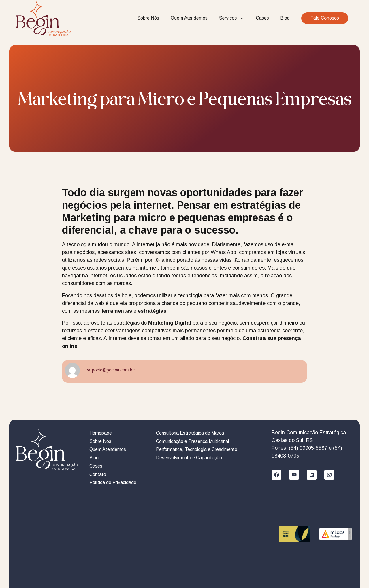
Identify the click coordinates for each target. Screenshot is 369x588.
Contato (98, 474)
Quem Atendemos (189, 18)
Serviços (232, 18)
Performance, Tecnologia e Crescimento (197, 449)
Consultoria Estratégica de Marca (190, 433)
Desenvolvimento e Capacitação (189, 458)
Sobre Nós (148, 18)
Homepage (101, 433)
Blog (285, 18)
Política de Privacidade (113, 482)
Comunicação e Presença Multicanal (192, 441)
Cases (262, 18)
